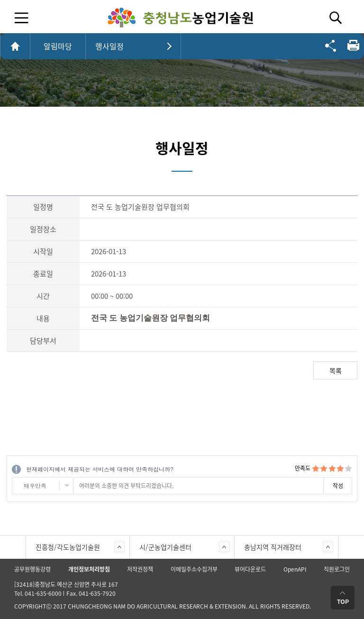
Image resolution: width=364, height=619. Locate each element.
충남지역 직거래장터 (273, 547)
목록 (336, 370)
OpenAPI (295, 569)
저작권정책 (140, 569)
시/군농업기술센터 (165, 547)
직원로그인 (337, 569)
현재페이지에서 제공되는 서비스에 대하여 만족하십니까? (100, 469)
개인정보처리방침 (89, 569)
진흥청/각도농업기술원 (68, 547)
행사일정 (109, 46)
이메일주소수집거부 (194, 569)
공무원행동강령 (32, 569)
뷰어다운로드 (250, 569)
